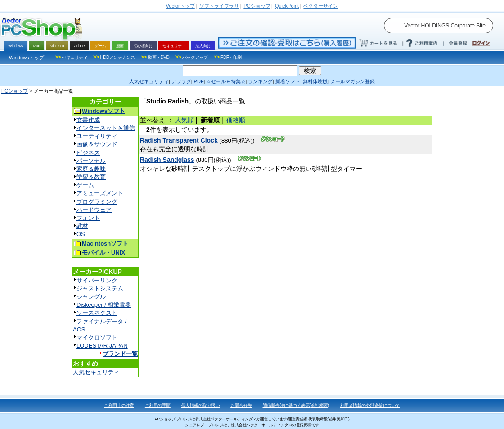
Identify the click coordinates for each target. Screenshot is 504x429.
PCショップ (15, 91)
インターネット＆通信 (106, 128)
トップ (180, 6)
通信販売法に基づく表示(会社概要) (296, 405)
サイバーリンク (97, 280)
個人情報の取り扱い (201, 405)
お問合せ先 (241, 405)
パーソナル (91, 161)
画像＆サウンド (97, 144)
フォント (88, 218)
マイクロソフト (97, 337)
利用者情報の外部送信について (370, 405)
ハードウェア (94, 210)
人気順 (184, 120)
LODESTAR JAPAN (102, 346)
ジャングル (91, 297)
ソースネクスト (97, 313)
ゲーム (85, 185)
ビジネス (88, 153)
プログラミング (97, 202)
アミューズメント (100, 193)
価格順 (236, 120)
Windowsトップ (27, 58)
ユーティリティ (97, 136)
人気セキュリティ (96, 372)
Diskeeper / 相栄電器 (104, 305)
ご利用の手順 (158, 405)
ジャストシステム (100, 288)
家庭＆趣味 (91, 169)
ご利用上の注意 (119, 405)
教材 (82, 226)
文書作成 (88, 120)
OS (81, 234)
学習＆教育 (91, 177)
